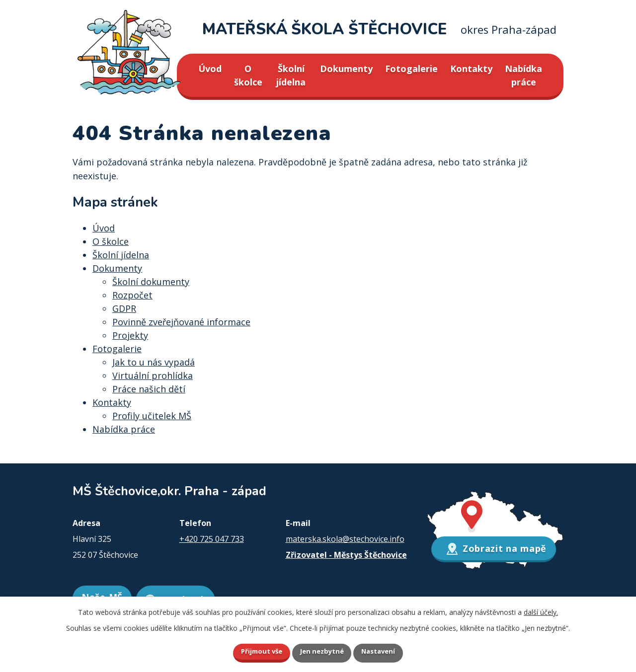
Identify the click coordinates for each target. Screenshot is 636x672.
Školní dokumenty (151, 282)
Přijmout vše (253, 651)
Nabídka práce (523, 75)
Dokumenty (346, 69)
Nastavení (387, 651)
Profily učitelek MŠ (152, 416)
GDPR (124, 308)
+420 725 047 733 (212, 539)
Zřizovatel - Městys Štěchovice (346, 555)
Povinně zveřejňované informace (181, 322)
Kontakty (471, 69)
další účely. (541, 611)
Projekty (130, 335)
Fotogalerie (411, 69)
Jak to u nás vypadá (154, 362)
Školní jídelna (291, 75)
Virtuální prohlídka (153, 375)
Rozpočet (132, 295)
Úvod (210, 69)
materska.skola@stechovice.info (345, 539)
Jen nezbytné (322, 651)
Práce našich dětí (149, 389)
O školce (248, 75)
